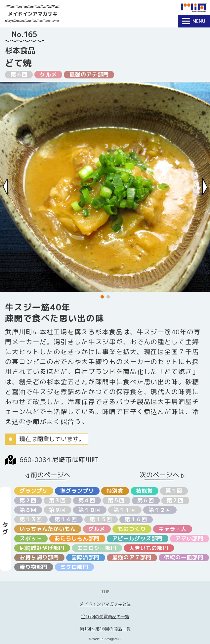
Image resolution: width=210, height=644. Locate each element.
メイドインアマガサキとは (105, 604)
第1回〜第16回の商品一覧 (105, 629)
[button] (102, 297)
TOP (105, 592)
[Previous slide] (5, 187)
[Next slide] (205, 187)
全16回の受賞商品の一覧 (105, 617)
